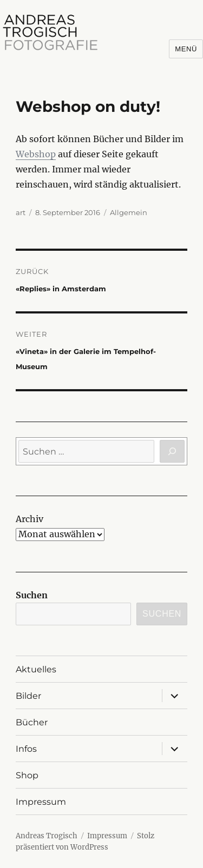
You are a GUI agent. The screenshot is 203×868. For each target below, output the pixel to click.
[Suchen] (172, 451)
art (21, 212)
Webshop (36, 154)
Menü (186, 49)
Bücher (32, 722)
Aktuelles (36, 669)
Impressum (41, 802)
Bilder (28, 696)
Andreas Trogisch (47, 836)
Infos (26, 749)
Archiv (30, 519)
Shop (27, 775)
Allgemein (129, 212)
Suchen (32, 595)
